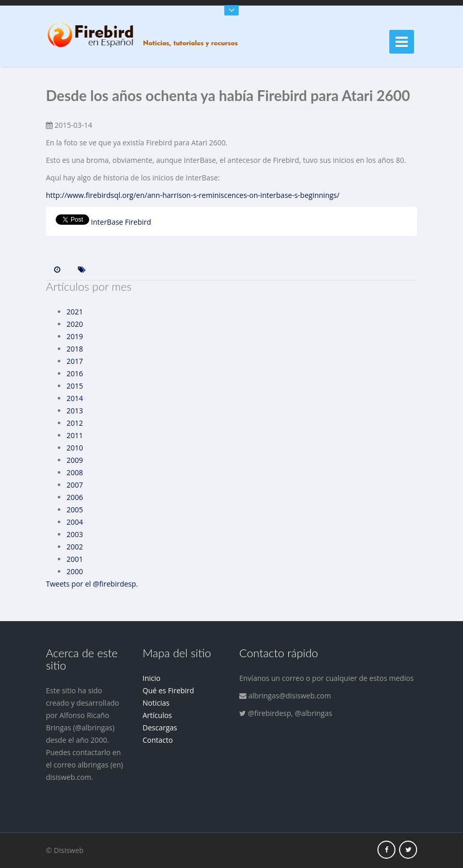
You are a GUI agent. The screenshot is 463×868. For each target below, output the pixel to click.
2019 (75, 336)
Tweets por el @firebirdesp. (92, 584)
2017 (75, 361)
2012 (75, 423)
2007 (75, 485)
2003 (75, 534)
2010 (75, 448)
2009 (75, 460)
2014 (75, 398)
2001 (75, 559)
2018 (75, 349)
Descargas (160, 728)
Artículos (158, 715)
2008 (75, 472)
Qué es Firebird (169, 690)
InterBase (107, 222)
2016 (75, 373)
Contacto (158, 740)
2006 (75, 497)
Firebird (138, 222)
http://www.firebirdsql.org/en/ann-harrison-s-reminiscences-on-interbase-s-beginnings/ (193, 195)
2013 (75, 411)
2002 (75, 547)
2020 (75, 324)
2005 (75, 510)
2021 (75, 312)
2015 (75, 386)
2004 (75, 522)
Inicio (152, 678)
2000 (75, 571)
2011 (75, 435)
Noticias (156, 703)
